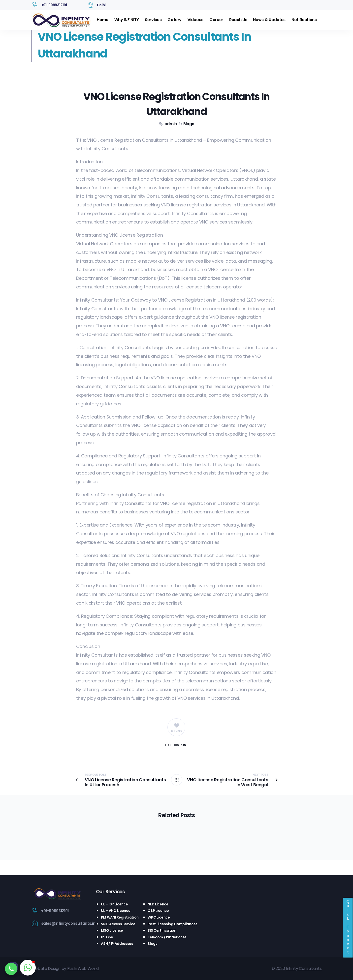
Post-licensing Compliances (173, 924)
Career (216, 20)
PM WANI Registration (120, 917)
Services (153, 20)
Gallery (175, 20)
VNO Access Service (118, 924)
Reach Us (238, 20)
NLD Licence (158, 904)
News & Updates (269, 20)
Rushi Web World (83, 968)
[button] (11, 969)
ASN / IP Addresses (117, 944)
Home (103, 20)
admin (171, 124)
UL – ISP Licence (114, 904)
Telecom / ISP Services (167, 937)
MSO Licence (112, 930)
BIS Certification (162, 930)
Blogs (189, 124)
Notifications (304, 20)
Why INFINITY (127, 20)
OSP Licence (158, 911)
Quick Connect (348, 927)
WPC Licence (159, 917)
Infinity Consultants (304, 968)
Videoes (195, 20)
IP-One (107, 937)
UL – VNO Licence (116, 911)
